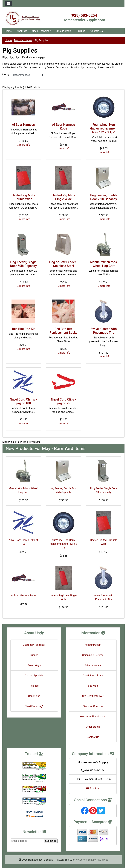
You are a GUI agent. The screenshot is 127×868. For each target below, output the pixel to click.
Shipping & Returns (93, 655)
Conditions (34, 696)
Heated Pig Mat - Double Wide (23, 197)
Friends (34, 655)
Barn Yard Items (23, 40)
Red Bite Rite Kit (23, 329)
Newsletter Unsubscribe (93, 717)
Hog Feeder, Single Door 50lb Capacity (23, 264)
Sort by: (6, 74)
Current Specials (34, 676)
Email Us (93, 789)
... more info (23, 145)
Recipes (34, 686)
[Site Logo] (23, 18)
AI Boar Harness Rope (63, 127)
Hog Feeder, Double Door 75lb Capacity (104, 197)
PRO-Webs (102, 860)
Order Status (93, 727)
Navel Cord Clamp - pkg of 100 (23, 401)
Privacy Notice (93, 665)
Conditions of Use (93, 676)
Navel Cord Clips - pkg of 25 (63, 401)
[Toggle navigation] (9, 4)
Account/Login (93, 645)
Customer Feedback (34, 645)
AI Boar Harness (23, 125)
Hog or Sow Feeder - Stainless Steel (63, 264)
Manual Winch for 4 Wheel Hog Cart (104, 264)
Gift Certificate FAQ (93, 696)
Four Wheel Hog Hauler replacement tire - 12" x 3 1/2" (104, 128)
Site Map (93, 686)
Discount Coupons (93, 706)
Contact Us (97, 31)
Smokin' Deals (63, 31)
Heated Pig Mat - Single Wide (63, 197)
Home (8, 31)
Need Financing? (41, 31)
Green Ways (34, 665)
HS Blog (81, 31)
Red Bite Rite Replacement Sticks (63, 331)
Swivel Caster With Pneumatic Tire (104, 331)
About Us (22, 31)
